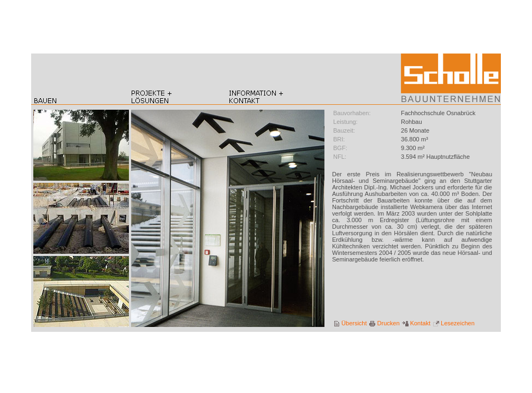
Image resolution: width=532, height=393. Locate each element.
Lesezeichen (454, 323)
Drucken (385, 323)
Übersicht (350, 323)
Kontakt (416, 323)
